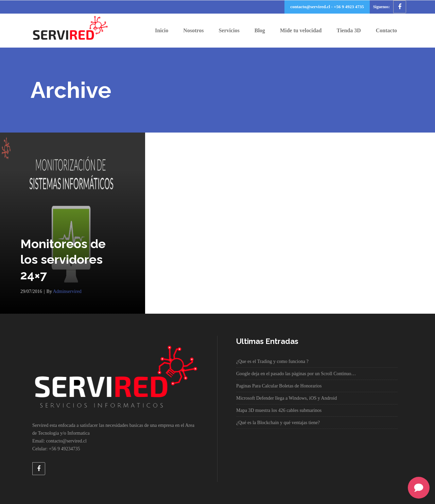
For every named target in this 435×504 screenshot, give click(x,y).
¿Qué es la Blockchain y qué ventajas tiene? (278, 423)
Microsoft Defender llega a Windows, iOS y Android (286, 398)
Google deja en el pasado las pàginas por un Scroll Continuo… (296, 374)
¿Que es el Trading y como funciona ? (272, 361)
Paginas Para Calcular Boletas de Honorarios (279, 386)
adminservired (67, 291)
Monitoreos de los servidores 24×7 (63, 259)
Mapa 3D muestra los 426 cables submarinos (279, 410)
